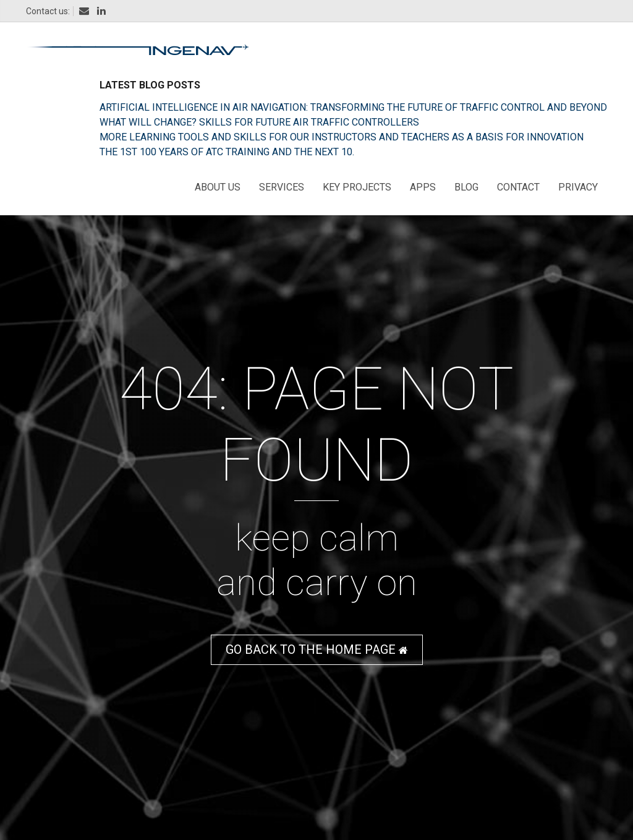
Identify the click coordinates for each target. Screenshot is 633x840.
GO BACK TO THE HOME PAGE (317, 649)
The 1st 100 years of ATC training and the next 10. (227, 152)
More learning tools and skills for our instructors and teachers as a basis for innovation (342, 137)
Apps (423, 187)
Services (282, 187)
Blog (466, 187)
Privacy (578, 187)
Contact (518, 187)
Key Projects (357, 187)
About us (218, 187)
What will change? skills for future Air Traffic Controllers (259, 122)
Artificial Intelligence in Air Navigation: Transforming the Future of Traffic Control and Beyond (353, 107)
